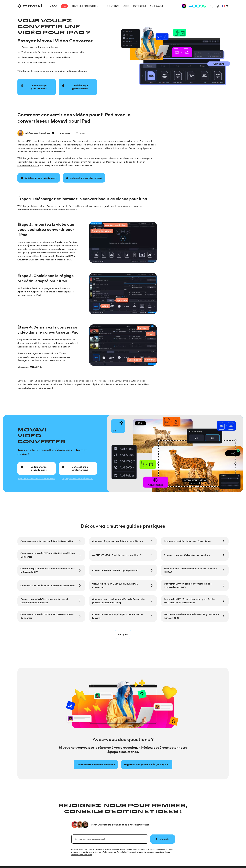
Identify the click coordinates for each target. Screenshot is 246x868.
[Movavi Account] (217, 6)
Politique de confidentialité (115, 852)
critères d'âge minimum (82, 855)
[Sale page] (194, 6)
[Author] (20, 133)
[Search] (211, 6)
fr (225, 6)
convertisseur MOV (28, 165)
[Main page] (30, 6)
